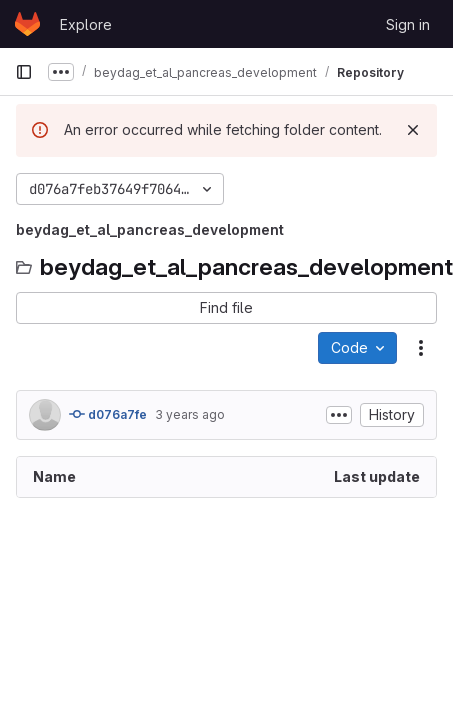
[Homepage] (27, 24)
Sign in (408, 24)
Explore (86, 24)
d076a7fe (108, 414)
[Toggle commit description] (339, 415)
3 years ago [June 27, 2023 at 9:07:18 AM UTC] (190, 414)
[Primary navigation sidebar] (24, 72)
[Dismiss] (413, 130)
